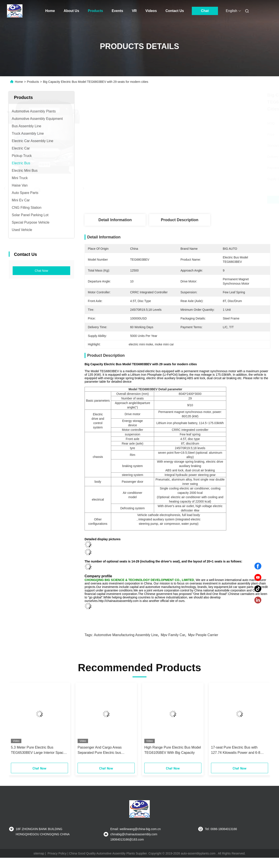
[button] (19, 724)
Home (50, 11)
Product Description (180, 220)
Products (95, 11)
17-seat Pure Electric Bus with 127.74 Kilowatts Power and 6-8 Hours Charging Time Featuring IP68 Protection (239, 750)
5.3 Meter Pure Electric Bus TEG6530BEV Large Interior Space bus (38, 750)
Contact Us (175, 11)
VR (134, 11)
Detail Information (115, 220)
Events (117, 11)
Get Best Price (200, 200)
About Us (71, 11)
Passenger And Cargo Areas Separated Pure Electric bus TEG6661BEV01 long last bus (101, 750)
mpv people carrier (203, 635)
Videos (151, 11)
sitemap (39, 853)
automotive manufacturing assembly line (126, 635)
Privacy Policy (57, 853)
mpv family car (173, 635)
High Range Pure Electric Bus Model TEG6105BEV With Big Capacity (173, 750)
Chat (205, 11)
